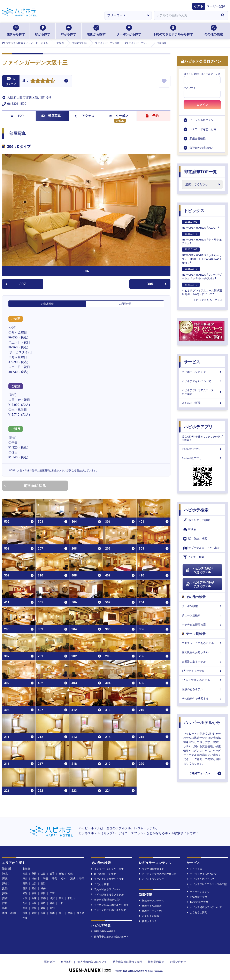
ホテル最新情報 (149, 916)
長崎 (43, 913)
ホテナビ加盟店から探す (106, 900)
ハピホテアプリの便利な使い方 (158, 874)
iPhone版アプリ (202, 449)
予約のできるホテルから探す (173, 30)
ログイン (202, 105)
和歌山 (71, 898)
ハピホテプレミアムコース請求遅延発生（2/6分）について (202, 289)
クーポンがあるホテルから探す (110, 905)
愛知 (25, 893)
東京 (25, 879)
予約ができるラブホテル (106, 889)
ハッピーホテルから (202, 722)
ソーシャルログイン (202, 120)
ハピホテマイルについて (202, 381)
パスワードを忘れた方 (203, 129)
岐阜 (34, 893)
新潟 (25, 883)
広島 (34, 903)
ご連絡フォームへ (200, 773)
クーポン (118, 116)
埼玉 (46, 879)
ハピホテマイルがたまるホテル (200, 584)
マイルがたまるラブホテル (107, 895)
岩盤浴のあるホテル (202, 662)
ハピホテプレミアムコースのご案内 (202, 392)
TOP (17, 116)
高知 (52, 908)
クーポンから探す (129, 30)
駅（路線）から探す (104, 874)
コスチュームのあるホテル (202, 643)
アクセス (85, 116)
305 (157, 284)
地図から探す (96, 30)
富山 (34, 888)
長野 (43, 883)
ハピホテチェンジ (198, 892)
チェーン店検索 (202, 615)
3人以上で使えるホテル (202, 680)
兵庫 (34, 898)
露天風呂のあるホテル (202, 652)
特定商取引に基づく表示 (127, 962)
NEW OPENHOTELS (103, 932)
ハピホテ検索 (196, 510)
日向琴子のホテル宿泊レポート (110, 937)
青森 (25, 874)
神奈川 (35, 879)
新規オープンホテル (151, 901)
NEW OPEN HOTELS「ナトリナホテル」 (202, 238)
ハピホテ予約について (201, 879)
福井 (43, 888)
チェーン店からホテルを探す (109, 910)
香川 (25, 908)
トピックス (194, 211)
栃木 (64, 879)
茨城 (73, 879)
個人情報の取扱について (92, 962)
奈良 (61, 898)
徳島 (34, 908)
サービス (192, 362)
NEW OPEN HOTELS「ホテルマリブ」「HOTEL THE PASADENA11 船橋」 (202, 256)
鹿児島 (80, 913)
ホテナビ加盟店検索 (202, 625)
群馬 (82, 879)
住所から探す (16, 30)
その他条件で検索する (202, 699)
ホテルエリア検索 (197, 520)
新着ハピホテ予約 (150, 911)
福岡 (25, 913)
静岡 (43, 893)
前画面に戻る (25, 486)
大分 (61, 913)
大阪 (25, 898)
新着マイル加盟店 (150, 906)
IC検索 (190, 530)
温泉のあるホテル (202, 689)
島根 (52, 903)
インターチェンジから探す (107, 869)
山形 (43, 874)
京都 (43, 898)
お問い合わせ (178, 962)
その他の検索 (214, 30)
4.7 (25, 81)
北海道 (26, 869)
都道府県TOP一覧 (200, 172)
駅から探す (43, 30)
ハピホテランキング (202, 372)
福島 (70, 874)
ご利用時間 (125, 304)
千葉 (55, 879)
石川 (25, 888)
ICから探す (68, 30)
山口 (61, 903)
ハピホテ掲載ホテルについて (204, 907)
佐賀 (34, 913)
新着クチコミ (148, 921)
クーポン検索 (202, 606)
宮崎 (70, 913)
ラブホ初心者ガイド (151, 869)
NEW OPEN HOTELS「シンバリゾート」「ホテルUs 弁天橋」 (202, 273)
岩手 (52, 874)
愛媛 (43, 908)
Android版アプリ (202, 458)
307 (16, 284)
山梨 (34, 883)
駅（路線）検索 (195, 539)
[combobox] (186, 15)
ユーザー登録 (216, 6)
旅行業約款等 (156, 962)
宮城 (61, 874)
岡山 (25, 903)
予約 (152, 116)
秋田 (34, 874)
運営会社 (49, 962)
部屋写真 (51, 116)
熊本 (52, 913)
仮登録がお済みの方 (202, 148)
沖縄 (25, 918)
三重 (52, 893)
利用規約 (66, 962)
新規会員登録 (198, 139)
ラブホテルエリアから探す (202, 548)
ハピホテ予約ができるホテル (199, 570)
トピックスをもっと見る (208, 300)
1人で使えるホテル (202, 671)
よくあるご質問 (202, 403)
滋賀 (52, 898)
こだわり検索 (194, 557)
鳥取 (43, 903)
